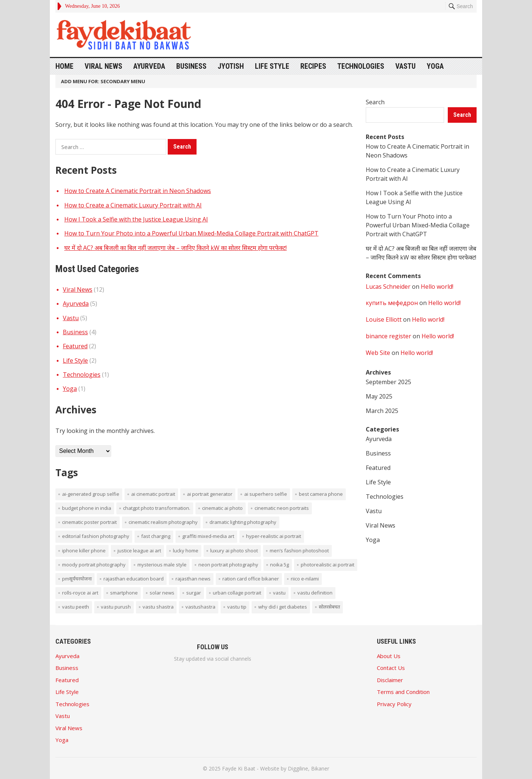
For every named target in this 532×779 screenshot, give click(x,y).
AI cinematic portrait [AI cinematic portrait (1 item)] (153, 494)
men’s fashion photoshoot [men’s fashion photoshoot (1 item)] (299, 551)
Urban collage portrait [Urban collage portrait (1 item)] (237, 593)
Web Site (378, 353)
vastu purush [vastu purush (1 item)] (116, 607)
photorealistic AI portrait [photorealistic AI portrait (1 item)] (328, 565)
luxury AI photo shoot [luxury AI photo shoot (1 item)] (234, 551)
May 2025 (379, 396)
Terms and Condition (403, 692)
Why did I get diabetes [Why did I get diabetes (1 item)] (283, 607)
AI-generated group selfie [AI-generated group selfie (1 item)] (91, 494)
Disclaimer (390, 680)
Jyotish (231, 66)
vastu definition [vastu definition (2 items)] (315, 593)
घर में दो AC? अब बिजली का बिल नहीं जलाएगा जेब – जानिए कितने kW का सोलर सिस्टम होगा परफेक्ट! (175, 248)
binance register (388, 336)
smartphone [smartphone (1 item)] (124, 593)
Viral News (103, 66)
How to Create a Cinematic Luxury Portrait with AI (133, 205)
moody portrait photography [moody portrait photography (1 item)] (94, 565)
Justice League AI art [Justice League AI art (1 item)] (139, 551)
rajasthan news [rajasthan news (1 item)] (193, 579)
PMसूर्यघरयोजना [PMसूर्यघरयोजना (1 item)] (77, 579)
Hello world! (437, 287)
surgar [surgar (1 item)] (194, 593)
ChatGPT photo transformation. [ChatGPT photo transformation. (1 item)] (157, 508)
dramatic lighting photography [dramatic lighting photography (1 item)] (243, 522)
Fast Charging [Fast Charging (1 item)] (156, 536)
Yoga (435, 66)
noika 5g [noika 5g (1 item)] (279, 565)
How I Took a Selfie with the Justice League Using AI (136, 219)
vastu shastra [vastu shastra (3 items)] (158, 607)
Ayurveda (149, 66)
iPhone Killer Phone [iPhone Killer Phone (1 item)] (84, 551)
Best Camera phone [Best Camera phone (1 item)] (321, 494)
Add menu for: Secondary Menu (103, 81)
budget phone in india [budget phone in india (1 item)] (87, 508)
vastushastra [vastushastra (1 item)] (200, 607)
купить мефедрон (392, 303)
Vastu (405, 66)
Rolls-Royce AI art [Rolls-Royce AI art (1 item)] (80, 593)
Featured (75, 346)
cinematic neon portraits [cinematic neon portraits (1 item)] (282, 508)
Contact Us (391, 668)
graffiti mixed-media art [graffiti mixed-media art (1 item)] (208, 536)
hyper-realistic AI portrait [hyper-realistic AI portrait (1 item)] (274, 536)
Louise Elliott (384, 319)
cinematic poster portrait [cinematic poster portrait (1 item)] (89, 522)
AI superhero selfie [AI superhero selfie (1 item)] (266, 494)
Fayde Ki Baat (239, 768)
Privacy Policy (394, 704)
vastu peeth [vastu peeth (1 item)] (76, 607)
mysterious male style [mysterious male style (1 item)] (162, 565)
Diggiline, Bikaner (308, 768)
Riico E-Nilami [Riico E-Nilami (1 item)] (305, 579)
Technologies (361, 66)
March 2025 (382, 411)
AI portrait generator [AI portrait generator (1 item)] (210, 494)
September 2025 (388, 382)
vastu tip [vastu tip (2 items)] (237, 607)
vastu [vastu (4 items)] (279, 593)
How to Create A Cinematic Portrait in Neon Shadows (138, 191)
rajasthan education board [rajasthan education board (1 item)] (134, 579)
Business (191, 66)
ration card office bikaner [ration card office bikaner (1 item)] (251, 579)
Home (64, 66)
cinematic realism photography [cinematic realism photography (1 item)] (163, 522)
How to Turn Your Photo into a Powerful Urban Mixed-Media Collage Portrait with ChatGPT (191, 233)
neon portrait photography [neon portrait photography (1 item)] (228, 565)
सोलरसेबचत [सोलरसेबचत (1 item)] (329, 607)
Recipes (313, 66)
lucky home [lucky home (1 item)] (186, 551)
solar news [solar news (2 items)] (162, 593)
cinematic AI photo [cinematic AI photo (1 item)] (222, 508)
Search (375, 102)
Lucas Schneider (388, 287)
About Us (389, 656)
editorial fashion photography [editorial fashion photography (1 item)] (96, 536)
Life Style (272, 66)
